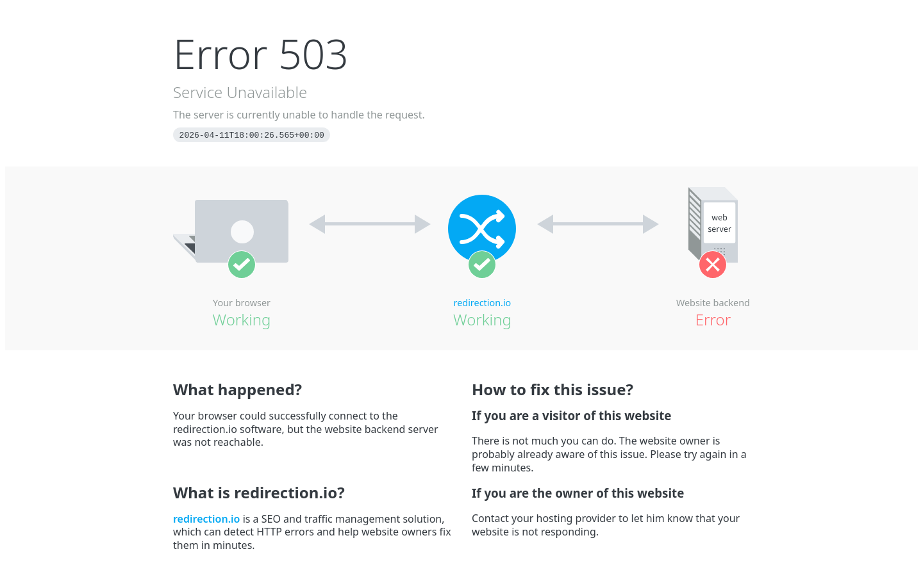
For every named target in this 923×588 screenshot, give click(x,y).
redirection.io (483, 303)
